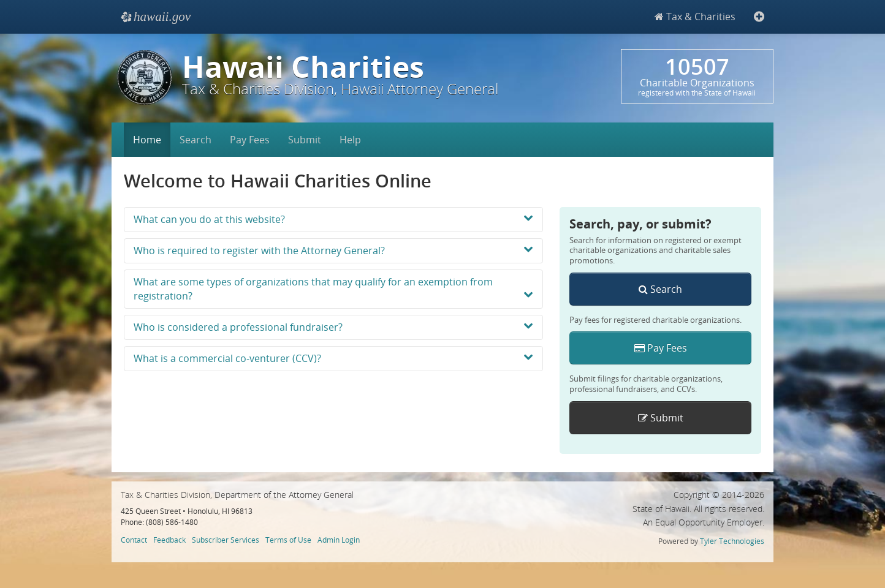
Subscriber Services (226, 540)
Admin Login (339, 540)
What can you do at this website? (333, 219)
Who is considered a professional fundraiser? (333, 327)
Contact (134, 540)
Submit (305, 140)
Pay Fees (250, 140)
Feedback (169, 540)
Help (350, 140)
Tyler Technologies (732, 541)
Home (147, 140)
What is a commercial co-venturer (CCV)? (333, 358)
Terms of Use (288, 540)
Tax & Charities (695, 17)
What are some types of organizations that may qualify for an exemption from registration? (333, 289)
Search (196, 140)
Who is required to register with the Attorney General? (333, 251)
